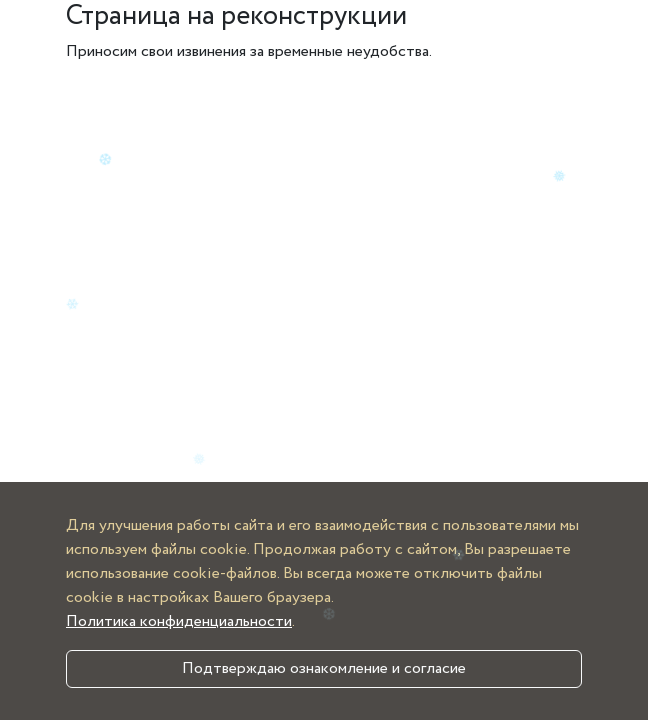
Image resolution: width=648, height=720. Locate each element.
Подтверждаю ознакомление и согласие (324, 668)
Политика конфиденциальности (179, 621)
